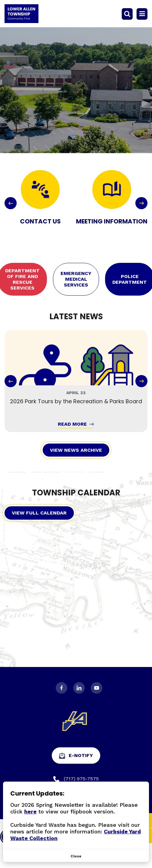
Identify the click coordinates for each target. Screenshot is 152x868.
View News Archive (76, 450)
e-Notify (76, 756)
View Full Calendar (39, 513)
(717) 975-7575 (76, 779)
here (30, 811)
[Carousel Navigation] (76, 203)
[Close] (76, 856)
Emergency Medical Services (76, 279)
